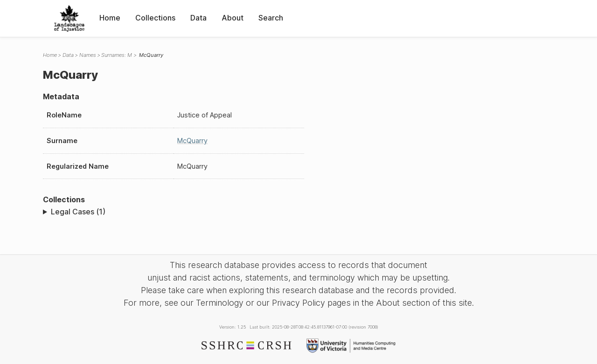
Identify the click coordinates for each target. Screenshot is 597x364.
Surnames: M (117, 55)
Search (271, 18)
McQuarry (192, 141)
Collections (155, 18)
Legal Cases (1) (78, 212)
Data (198, 18)
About (233, 18)
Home (110, 18)
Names (88, 55)
